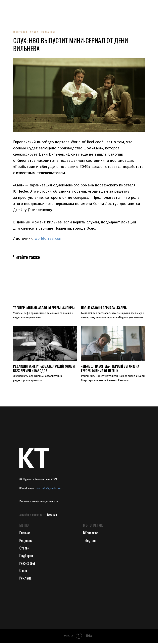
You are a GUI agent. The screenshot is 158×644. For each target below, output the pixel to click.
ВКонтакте (90, 534)
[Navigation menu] (7, 6)
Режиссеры (27, 564)
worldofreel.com (51, 237)
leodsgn (52, 516)
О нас (23, 572)
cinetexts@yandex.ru (48, 490)
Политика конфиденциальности (39, 503)
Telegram (89, 542)
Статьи (24, 549)
